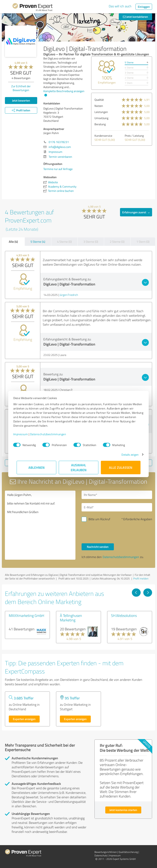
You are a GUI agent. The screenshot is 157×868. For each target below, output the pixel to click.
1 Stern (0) (143, 242)
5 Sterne (129, 62)
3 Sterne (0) (91, 242)
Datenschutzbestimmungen (51, 434)
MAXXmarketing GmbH (26, 615)
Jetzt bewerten (21, 100)
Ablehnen (36, 467)
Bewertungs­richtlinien (106, 852)
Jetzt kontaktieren (135, 17)
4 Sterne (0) (64, 242)
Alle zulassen (121, 467)
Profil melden (141, 578)
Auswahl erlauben (79, 467)
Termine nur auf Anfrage (58, 169)
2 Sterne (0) (117, 242)
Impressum (24, 434)
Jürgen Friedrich (69, 295)
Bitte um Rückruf (99, 519)
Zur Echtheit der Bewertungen (21, 88)
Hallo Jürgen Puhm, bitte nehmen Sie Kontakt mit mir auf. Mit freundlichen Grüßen (40, 525)
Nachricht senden (98, 547)
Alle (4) (13, 242)
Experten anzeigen (24, 719)
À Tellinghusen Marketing (71, 618)
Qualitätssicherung (128, 852)
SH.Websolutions (124, 615)
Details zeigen (127, 455)
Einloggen (144, 7)
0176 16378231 (59, 142)
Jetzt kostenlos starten (123, 810)
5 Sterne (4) (38, 242)
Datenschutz (101, 855)
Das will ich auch (120, 6)
